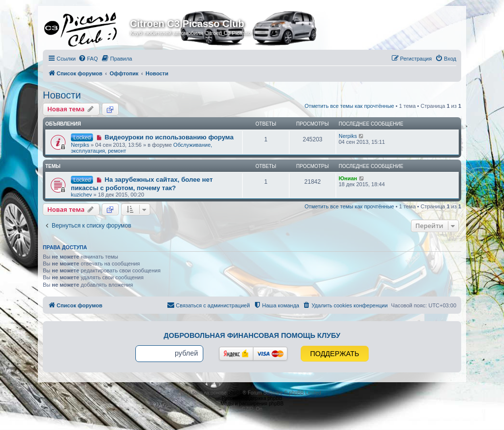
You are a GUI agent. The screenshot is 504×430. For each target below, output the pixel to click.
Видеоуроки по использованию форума (169, 137)
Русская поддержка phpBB (252, 398)
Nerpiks (80, 145)
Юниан (348, 178)
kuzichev (81, 195)
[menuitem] (88, 59)
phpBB (235, 393)
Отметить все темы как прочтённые (349, 106)
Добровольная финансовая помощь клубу (252, 335)
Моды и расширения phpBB (252, 404)
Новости (62, 95)
